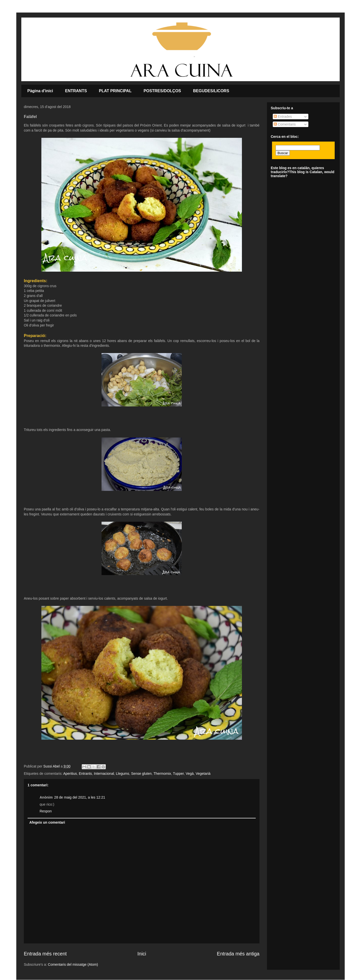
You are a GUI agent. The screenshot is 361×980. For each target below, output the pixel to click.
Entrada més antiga (238, 954)
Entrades (283, 117)
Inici (142, 954)
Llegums (122, 774)
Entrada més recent (45, 954)
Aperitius (70, 774)
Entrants (85, 774)
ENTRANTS (76, 91)
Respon (46, 811)
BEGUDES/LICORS (211, 91)
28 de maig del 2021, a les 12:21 (80, 797)
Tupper (178, 774)
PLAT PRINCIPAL (115, 91)
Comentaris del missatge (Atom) (73, 964)
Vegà (190, 774)
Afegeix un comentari (47, 822)
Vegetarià (203, 774)
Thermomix (162, 774)
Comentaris (285, 124)
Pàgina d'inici (40, 91)
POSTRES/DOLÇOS (162, 91)
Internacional (104, 774)
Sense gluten (141, 774)
